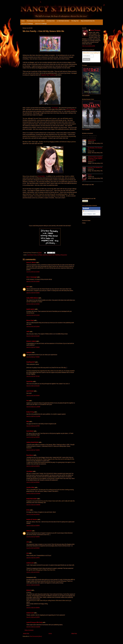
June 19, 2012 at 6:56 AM (33, 482)
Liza (28, 553)
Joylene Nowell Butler (32, 442)
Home (23, 21)
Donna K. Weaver (31, 263)
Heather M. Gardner (32, 519)
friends (35, 255)
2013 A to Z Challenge (41, 24)
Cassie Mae (30, 381)
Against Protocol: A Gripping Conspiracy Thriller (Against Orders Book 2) (95, 158)
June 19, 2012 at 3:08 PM (33, 526)
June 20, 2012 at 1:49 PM (33, 558)
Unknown (29, 352)
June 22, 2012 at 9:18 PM (33, 617)
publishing (45, 255)
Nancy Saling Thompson (89, 211)
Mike (28, 421)
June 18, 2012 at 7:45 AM (33, 357)
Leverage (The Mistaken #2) (95, 167)
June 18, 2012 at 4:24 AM (33, 281)
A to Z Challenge (70, 109)
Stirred (90, 175)
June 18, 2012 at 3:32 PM (33, 437)
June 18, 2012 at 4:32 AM (33, 304)
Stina (28, 287)
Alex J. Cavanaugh (32, 277)
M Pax (28, 510)
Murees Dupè (30, 320)
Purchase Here (51, 21)
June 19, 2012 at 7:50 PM (33, 537)
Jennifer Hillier (30, 487)
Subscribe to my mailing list (91, 53)
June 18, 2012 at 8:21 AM (33, 386)
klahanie (29, 590)
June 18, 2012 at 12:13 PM (33, 416)
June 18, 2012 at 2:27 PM (33, 426)
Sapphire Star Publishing (48, 75)
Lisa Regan (55, 108)
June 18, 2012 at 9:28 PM (33, 466)
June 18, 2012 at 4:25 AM (33, 293)
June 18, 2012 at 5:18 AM (33, 326)
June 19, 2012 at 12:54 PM (33, 494)
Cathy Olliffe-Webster (32, 298)
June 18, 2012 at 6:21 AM (33, 336)
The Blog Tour (75, 21)
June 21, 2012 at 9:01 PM (33, 585)
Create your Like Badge (96, 217)
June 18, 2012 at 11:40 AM (33, 407)
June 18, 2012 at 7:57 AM (33, 376)
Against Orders (92, 140)
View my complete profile (89, 46)
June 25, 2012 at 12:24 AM (33, 627)
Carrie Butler (41, 176)
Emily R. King (30, 412)
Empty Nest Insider (32, 499)
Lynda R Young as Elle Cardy (34, 622)
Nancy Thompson (95, 30)
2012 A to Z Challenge (27, 24)
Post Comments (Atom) (36, 636)
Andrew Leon (30, 563)
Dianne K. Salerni (31, 341)
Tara (28, 401)
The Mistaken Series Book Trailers (36, 21)
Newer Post (26, 634)
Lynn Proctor (30, 391)
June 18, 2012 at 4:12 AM (33, 272)
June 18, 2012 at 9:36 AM (33, 395)
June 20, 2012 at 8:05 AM (33, 548)
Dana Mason (30, 455)
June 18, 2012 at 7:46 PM (33, 450)
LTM (28, 542)
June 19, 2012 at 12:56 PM (33, 505)
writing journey (63, 255)
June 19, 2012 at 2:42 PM (33, 514)
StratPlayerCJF (31, 362)
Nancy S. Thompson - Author (90, 214)
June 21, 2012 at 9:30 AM (33, 572)
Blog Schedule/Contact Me (88, 21)
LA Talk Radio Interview (63, 21)
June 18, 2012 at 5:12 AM (33, 315)
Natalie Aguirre (31, 309)
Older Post (74, 634)
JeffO (28, 332)
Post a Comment (29, 630)
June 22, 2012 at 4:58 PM (33, 608)
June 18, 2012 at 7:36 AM (33, 347)
